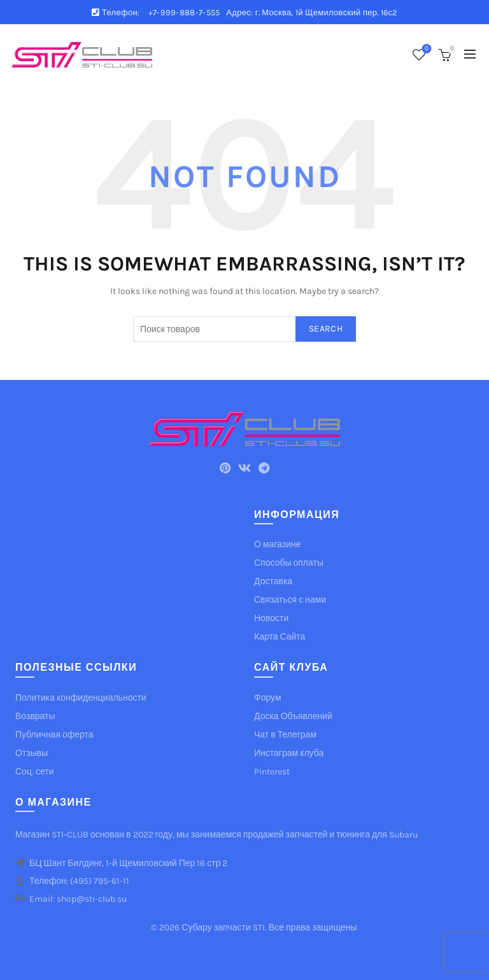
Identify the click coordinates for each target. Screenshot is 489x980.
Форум (268, 698)
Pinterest (272, 772)
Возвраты (35, 716)
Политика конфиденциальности (81, 698)
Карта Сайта (280, 637)
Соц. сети (34, 772)
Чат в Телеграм (285, 735)
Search (326, 329)
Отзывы (32, 753)
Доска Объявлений (293, 716)
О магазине (278, 544)
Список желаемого (426, 49)
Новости (271, 618)
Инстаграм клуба (289, 753)
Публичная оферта (54, 735)
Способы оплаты (289, 563)
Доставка (273, 581)
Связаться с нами (290, 600)
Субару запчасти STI (223, 927)
